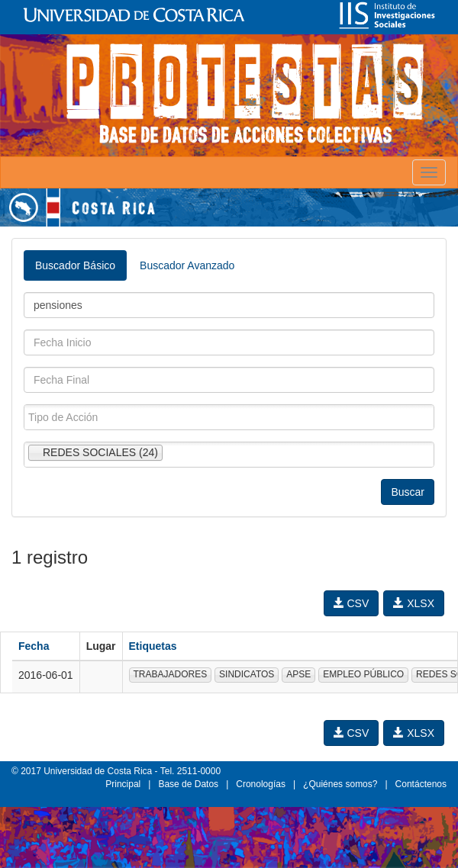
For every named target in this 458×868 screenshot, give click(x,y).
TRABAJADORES (171, 674)
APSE (298, 674)
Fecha (34, 646)
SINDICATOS (247, 674)
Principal (123, 784)
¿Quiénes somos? (340, 784)
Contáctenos (421, 784)
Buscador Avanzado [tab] (187, 265)
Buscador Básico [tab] (75, 265)
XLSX (414, 603)
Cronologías (261, 784)
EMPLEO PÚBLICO (363, 674)
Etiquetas (153, 646)
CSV (352, 603)
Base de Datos (188, 784)
